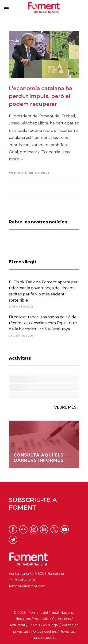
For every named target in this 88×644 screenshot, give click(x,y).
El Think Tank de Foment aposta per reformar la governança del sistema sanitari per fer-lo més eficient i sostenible (43, 291)
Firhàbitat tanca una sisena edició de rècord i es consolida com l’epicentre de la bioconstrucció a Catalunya (43, 323)
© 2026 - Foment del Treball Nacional (44, 613)
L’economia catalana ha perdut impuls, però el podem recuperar (40, 96)
